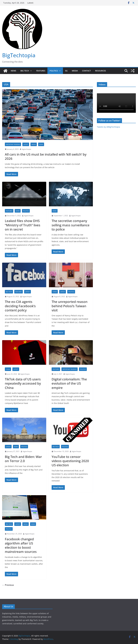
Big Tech (25, 71)
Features (41, 71)
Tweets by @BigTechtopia (108, 127)
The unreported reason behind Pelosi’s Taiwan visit (70, 306)
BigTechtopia (19, 55)
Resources (101, 71)
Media (75, 71)
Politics (54, 71)
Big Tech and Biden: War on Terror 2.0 (23, 459)
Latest (26, 144)
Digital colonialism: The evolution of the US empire (69, 383)
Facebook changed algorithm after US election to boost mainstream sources (21, 545)
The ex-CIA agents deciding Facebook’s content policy (20, 306)
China (55, 292)
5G (66, 71)
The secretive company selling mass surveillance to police (71, 225)
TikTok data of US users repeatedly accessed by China (23, 383)
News (13, 71)
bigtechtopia (26, 149)
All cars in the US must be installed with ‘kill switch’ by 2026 (46, 156)
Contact (86, 71)
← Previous (8, 585)
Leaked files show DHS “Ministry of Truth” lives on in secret (23, 225)
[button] (30, 71)
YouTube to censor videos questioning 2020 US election (70, 461)
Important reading (13, 144)
